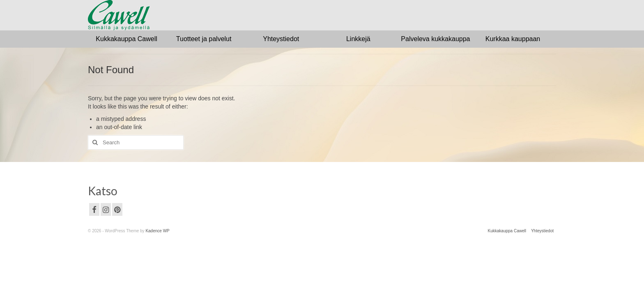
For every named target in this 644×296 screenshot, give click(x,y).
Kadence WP (157, 231)
